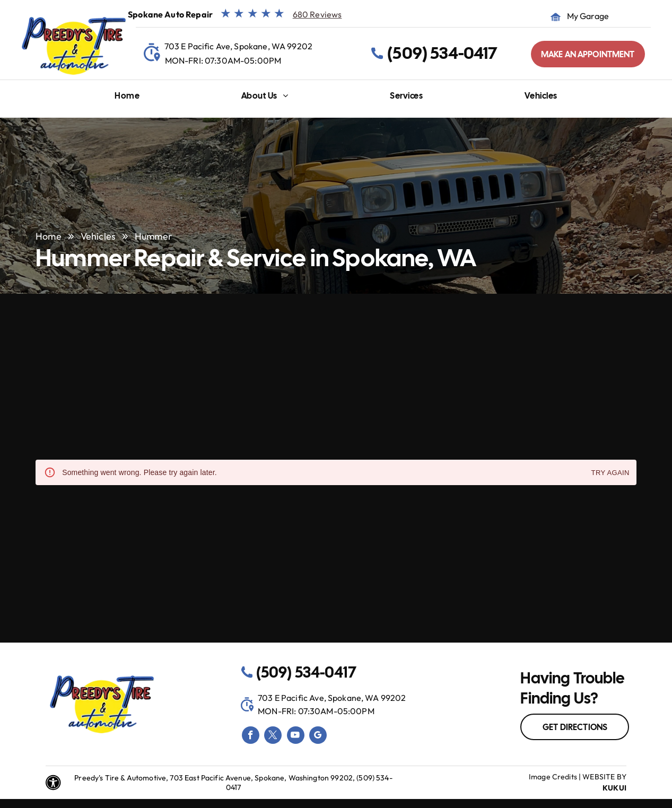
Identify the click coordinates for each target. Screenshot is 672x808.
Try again (610, 473)
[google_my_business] (318, 736)
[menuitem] (127, 98)
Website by (604, 777)
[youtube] (296, 736)
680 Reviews (317, 14)
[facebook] (251, 736)
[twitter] (273, 736)
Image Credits (553, 777)
